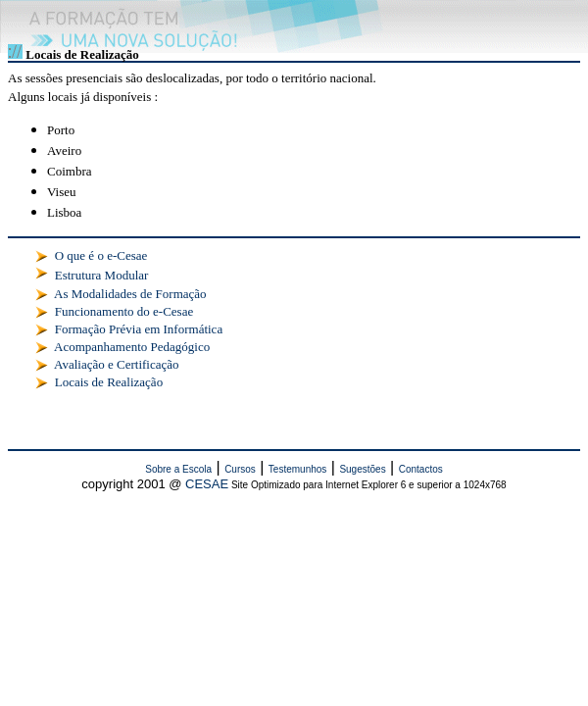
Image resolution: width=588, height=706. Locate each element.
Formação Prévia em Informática (139, 329)
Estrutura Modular (102, 275)
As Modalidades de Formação (130, 294)
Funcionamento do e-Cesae (124, 311)
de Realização (125, 382)
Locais (70, 382)
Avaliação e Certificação (117, 364)
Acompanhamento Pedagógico (132, 347)
